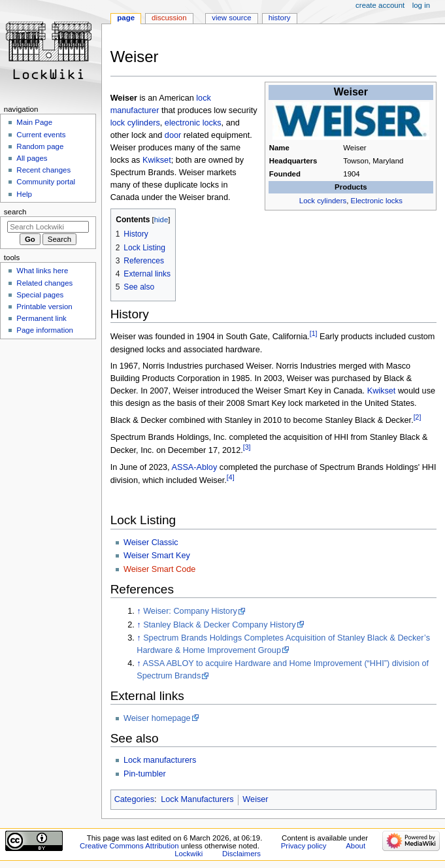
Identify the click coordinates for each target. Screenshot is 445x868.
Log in (421, 5)
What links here (42, 271)
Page (126, 18)
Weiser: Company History (190, 611)
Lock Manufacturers (197, 799)
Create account (380, 5)
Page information (45, 330)
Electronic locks (377, 201)
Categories (134, 799)
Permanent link (41, 318)
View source (231, 18)
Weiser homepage (157, 718)
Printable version (44, 307)
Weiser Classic (151, 542)
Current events (41, 135)
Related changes (44, 283)
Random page (40, 146)
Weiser (255, 799)
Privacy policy (304, 846)
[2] (418, 417)
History (280, 18)
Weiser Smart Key (157, 556)
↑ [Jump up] (139, 611)
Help (24, 194)
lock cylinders (135, 123)
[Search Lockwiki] (48, 227)
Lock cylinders (323, 201)
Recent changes (43, 170)
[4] (231, 477)
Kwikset (157, 160)
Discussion (169, 18)
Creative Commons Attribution (129, 846)
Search (15, 212)
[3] (247, 447)
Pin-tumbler (145, 774)
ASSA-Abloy (194, 467)
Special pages (40, 295)
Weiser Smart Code (159, 569)
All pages (32, 158)
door (173, 135)
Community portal (46, 182)
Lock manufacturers (160, 760)
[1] (314, 333)
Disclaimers (241, 854)
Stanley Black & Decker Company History (219, 625)
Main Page (34, 122)
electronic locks (193, 123)
